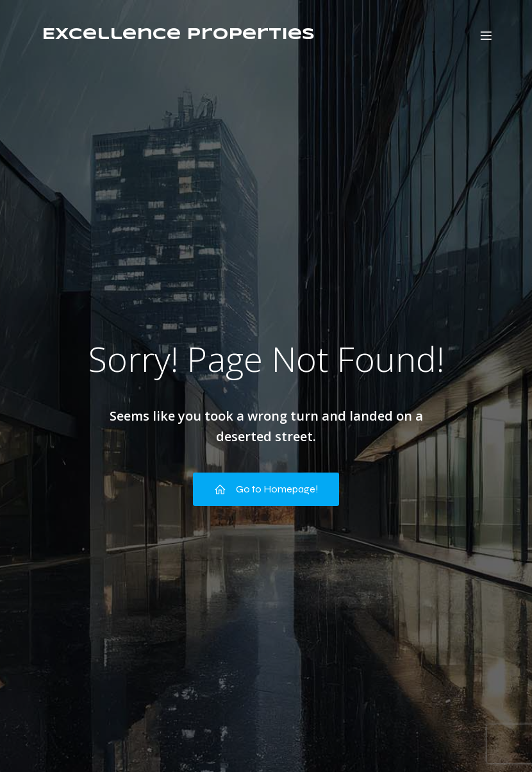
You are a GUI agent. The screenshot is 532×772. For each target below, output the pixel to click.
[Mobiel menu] (486, 35)
